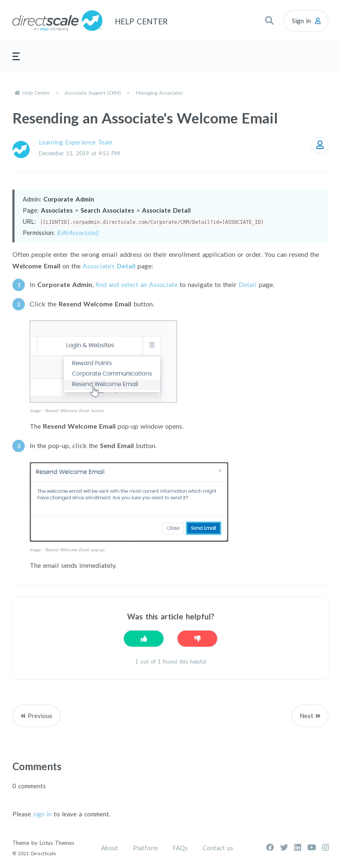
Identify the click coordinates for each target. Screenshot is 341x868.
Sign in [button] (301, 21)
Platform (145, 848)
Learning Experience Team (76, 142)
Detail (248, 284)
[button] (269, 21)
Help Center (36, 93)
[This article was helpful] (144, 639)
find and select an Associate (136, 284)
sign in (42, 814)
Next (307, 716)
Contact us (218, 848)
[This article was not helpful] (197, 639)
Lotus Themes (57, 843)
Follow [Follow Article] (320, 145)
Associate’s (109, 266)
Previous (40, 716)
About (110, 848)
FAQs (180, 848)
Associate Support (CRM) (93, 93)
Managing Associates (160, 93)
